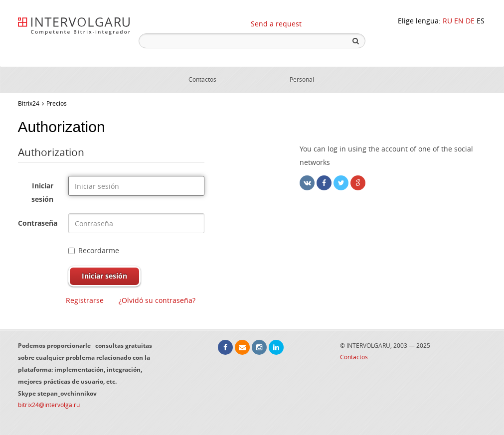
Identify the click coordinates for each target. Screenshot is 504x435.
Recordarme (94, 250)
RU (447, 21)
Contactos (202, 79)
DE (470, 21)
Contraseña (38, 223)
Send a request (276, 24)
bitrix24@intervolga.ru (49, 405)
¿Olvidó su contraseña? (157, 300)
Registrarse (85, 300)
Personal (302, 79)
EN (459, 21)
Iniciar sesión (42, 192)
